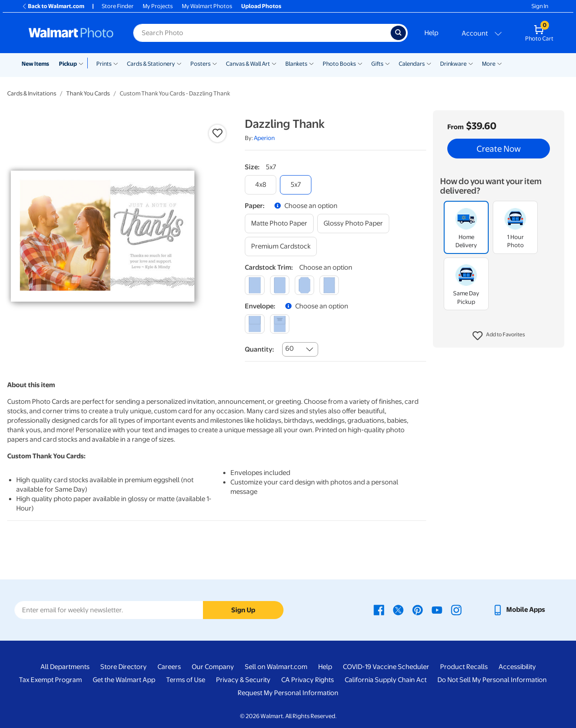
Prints (104, 64)
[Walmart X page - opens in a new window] (398, 610)
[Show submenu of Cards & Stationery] (179, 63)
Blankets (296, 64)
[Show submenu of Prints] (116, 63)
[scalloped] (329, 285)
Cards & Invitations (32, 93)
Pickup (68, 64)
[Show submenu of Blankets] (311, 63)
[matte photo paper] (279, 224)
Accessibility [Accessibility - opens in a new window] (517, 667)
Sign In (540, 6)
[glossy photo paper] (353, 224)
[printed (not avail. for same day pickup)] (280, 324)
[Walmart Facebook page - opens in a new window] (379, 610)
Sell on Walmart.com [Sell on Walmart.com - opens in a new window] (276, 667)
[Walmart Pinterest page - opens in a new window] (418, 610)
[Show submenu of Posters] (215, 63)
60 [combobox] (290, 348)
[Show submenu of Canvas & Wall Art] (274, 63)
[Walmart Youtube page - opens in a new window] (437, 610)
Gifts (377, 64)
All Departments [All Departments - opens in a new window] (65, 667)
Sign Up (243, 610)
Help (431, 33)
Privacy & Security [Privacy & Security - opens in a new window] (243, 680)
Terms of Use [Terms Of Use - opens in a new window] (186, 680)
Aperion (264, 138)
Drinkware (453, 64)
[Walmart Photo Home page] (71, 33)
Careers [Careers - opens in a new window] (169, 667)
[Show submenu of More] (499, 63)
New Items (35, 64)
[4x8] (261, 185)
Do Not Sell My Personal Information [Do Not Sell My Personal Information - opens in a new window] (492, 680)
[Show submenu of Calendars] (429, 63)
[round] (280, 285)
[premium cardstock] (281, 246)
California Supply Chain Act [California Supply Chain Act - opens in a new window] (386, 680)
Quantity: (259, 349)
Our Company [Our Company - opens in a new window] (213, 667)
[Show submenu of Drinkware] (471, 63)
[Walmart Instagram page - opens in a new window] (456, 610)
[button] (499, 336)
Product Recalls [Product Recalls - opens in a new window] (464, 667)
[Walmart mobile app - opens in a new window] (519, 610)
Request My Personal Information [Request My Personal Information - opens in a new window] (288, 693)
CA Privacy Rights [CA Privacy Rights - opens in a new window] (308, 680)
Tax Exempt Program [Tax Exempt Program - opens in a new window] (50, 680)
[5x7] (296, 185)
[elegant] (304, 285)
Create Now (499, 149)
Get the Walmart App (124, 680)
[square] (254, 285)
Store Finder (118, 6)
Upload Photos (261, 6)
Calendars (412, 64)
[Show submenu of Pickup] (83, 63)
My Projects (158, 6)
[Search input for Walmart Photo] (262, 33)
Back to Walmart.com (53, 6)
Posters (200, 64)
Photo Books (339, 64)
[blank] (254, 324)
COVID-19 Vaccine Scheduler (386, 667)
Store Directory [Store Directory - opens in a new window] (124, 667)
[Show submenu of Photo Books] (360, 63)
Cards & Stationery (151, 64)
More (489, 64)
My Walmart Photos (207, 6)
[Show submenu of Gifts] (387, 63)
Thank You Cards (88, 93)
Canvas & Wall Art (248, 64)
